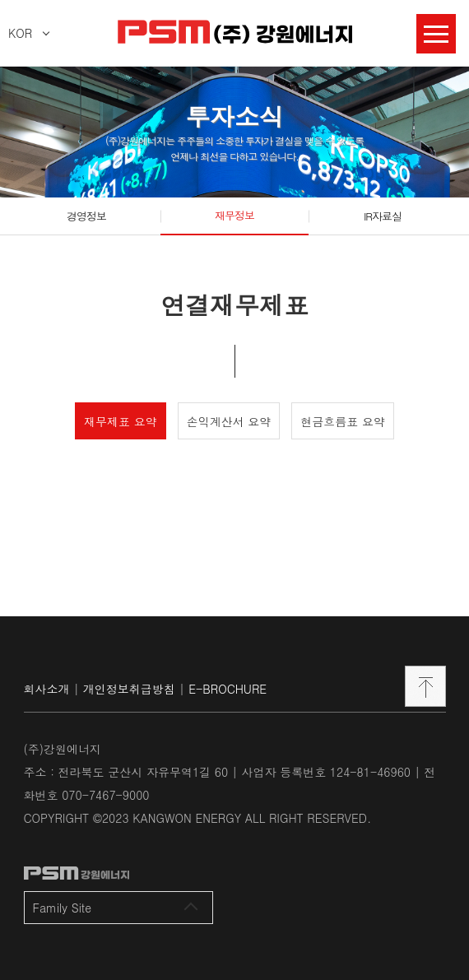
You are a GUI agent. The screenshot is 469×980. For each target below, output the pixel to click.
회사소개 (47, 689)
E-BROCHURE (228, 689)
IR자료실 (383, 216)
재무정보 (234, 215)
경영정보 (86, 216)
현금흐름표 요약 (343, 421)
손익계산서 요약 (229, 421)
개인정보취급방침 (129, 689)
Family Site (115, 908)
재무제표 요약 (121, 421)
